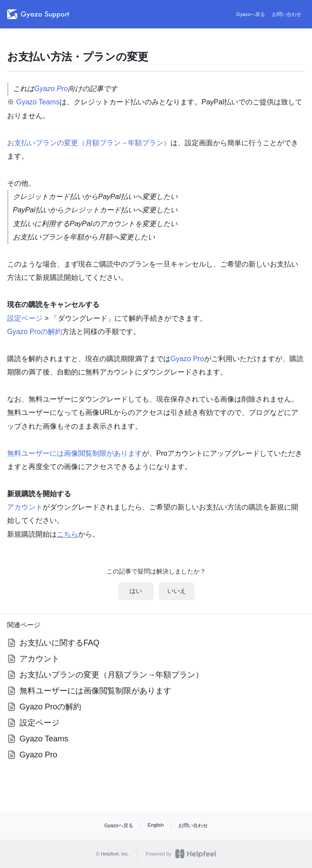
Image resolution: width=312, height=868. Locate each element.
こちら (67, 534)
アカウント (25, 507)
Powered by (181, 854)
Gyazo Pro (51, 89)
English (156, 825)
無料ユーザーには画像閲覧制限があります (75, 453)
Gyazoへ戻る (251, 14)
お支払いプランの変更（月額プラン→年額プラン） (89, 143)
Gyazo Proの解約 (35, 332)
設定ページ (25, 318)
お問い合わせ (287, 14)
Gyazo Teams (38, 102)
